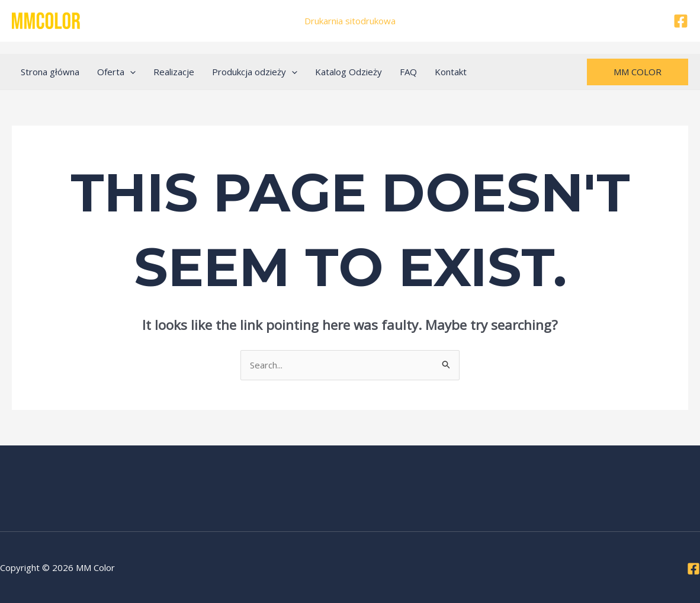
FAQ (408, 72)
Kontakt (451, 72)
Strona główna (50, 72)
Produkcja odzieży (255, 72)
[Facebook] (681, 21)
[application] (130, 72)
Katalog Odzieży (349, 72)
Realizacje (174, 72)
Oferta (116, 72)
